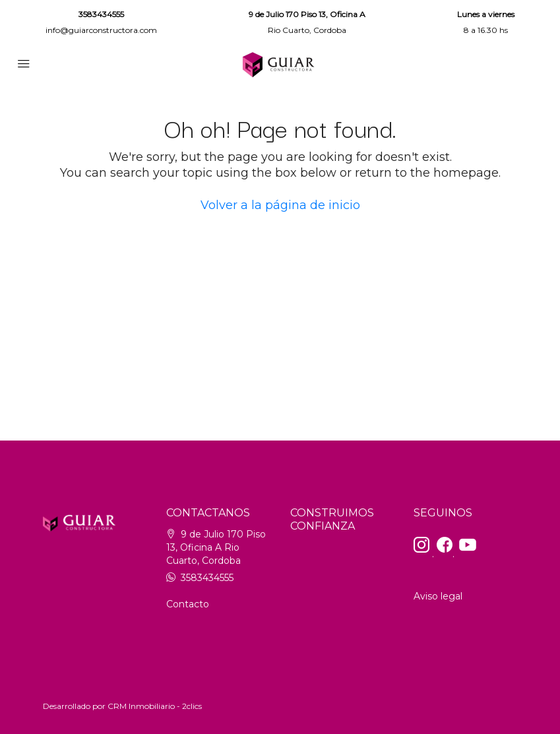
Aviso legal (438, 596)
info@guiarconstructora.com (101, 30)
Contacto (188, 604)
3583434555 (101, 14)
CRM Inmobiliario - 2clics (155, 706)
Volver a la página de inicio (280, 205)
